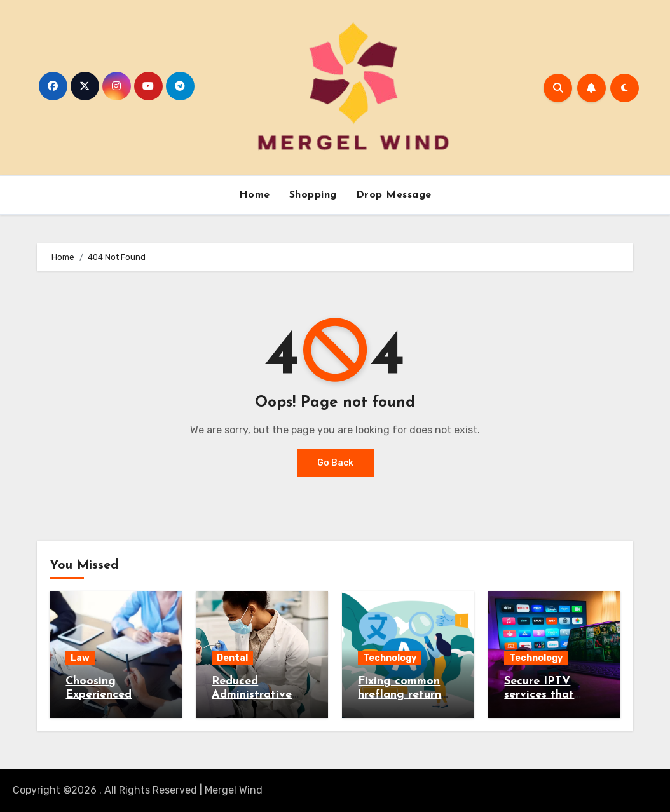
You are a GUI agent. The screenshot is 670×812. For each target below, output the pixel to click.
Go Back (335, 463)
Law (80, 658)
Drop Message (394, 195)
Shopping (313, 195)
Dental (232, 658)
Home (255, 195)
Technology (390, 658)
